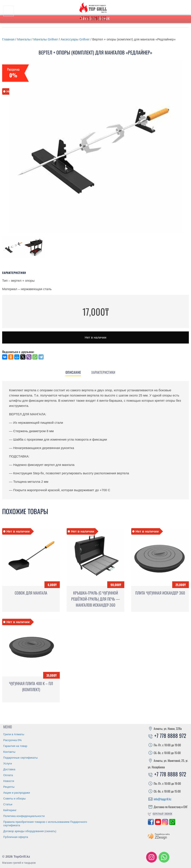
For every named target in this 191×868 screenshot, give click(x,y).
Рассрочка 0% (12, 740)
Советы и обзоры (14, 798)
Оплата (8, 775)
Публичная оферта (16, 837)
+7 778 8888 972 (167, 735)
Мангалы (24, 39)
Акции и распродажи (17, 793)
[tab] (73, 372)
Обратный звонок (162, 814)
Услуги (8, 763)
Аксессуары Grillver (75, 39)
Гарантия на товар (15, 746)
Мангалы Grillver (46, 39)
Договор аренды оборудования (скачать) (30, 831)
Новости (9, 781)
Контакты (9, 752)
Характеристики (103, 372)
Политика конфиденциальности (24, 816)
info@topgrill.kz (163, 799)
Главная (8, 39)
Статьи (8, 804)
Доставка (9, 769)
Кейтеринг (10, 810)
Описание (73, 372)
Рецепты (9, 787)
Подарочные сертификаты (20, 758)
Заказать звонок (95, 18)
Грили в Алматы (14, 734)
